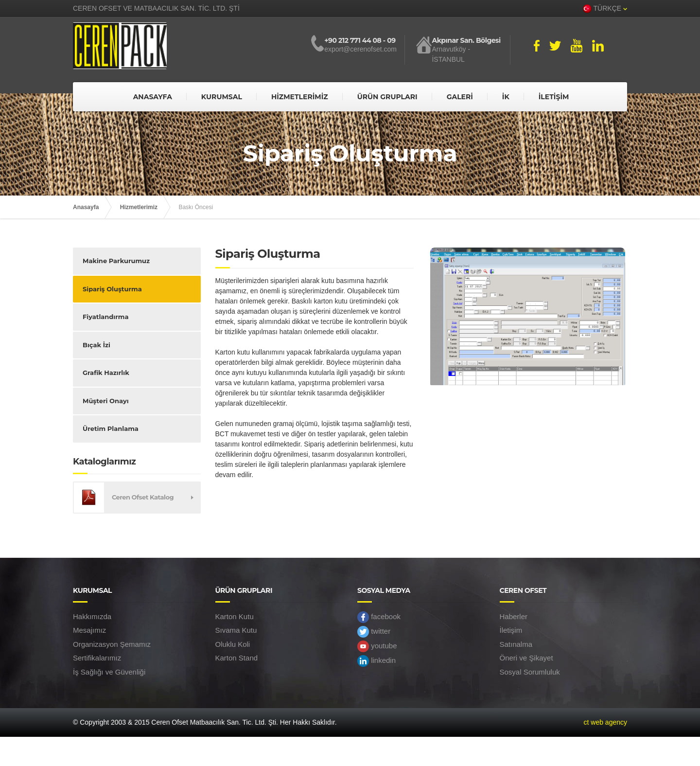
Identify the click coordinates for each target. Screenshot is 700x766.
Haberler (514, 616)
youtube (377, 646)
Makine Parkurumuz (116, 261)
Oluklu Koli (233, 644)
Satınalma (516, 644)
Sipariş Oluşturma (112, 289)
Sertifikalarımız (97, 658)
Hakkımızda (92, 616)
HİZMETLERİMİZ (300, 97)
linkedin (376, 661)
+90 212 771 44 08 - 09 (360, 41)
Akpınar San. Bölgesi (466, 41)
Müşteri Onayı (106, 401)
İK (506, 97)
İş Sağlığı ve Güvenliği (109, 672)
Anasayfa (86, 207)
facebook (379, 617)
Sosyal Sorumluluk (530, 672)
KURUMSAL (222, 97)
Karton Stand (237, 658)
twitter (374, 632)
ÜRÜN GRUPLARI (387, 97)
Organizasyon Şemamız (112, 644)
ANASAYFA (153, 97)
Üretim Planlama (111, 428)
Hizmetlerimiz (139, 207)
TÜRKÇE (605, 9)
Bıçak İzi (96, 345)
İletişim (511, 630)
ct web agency (606, 722)
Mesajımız (89, 630)
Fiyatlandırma (105, 317)
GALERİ (460, 97)
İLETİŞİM (554, 97)
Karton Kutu (235, 616)
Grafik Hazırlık (106, 373)
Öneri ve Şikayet (526, 658)
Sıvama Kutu (236, 630)
